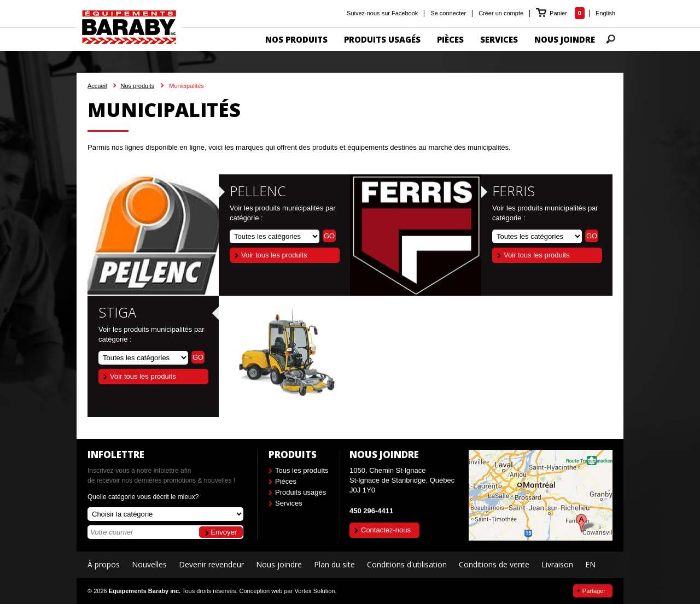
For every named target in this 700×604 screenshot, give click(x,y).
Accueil (97, 86)
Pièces (286, 481)
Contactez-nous (386, 530)
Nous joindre (279, 565)
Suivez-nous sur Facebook (382, 13)
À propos (104, 565)
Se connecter (448, 13)
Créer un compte (501, 13)
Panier (559, 13)
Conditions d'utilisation (407, 565)
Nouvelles (149, 565)
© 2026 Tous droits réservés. (162, 591)
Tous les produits (302, 470)
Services (289, 503)
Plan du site (334, 565)
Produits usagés (301, 492)
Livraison (557, 565)
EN (590, 565)
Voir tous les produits (274, 255)
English (605, 13)
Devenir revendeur (211, 565)
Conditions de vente (494, 565)
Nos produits (137, 86)
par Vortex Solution (309, 591)
